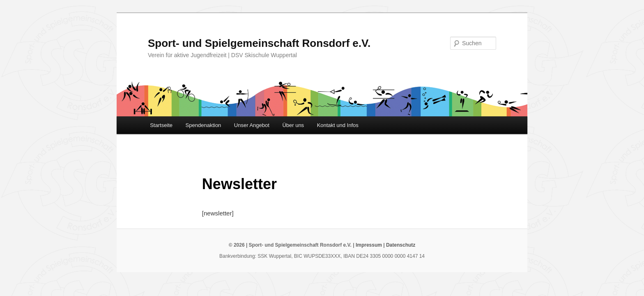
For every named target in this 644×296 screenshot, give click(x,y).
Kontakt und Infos (338, 125)
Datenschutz (401, 245)
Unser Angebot (252, 125)
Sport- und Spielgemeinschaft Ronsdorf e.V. (259, 43)
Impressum (369, 245)
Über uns (293, 125)
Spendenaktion (204, 125)
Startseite (161, 125)
